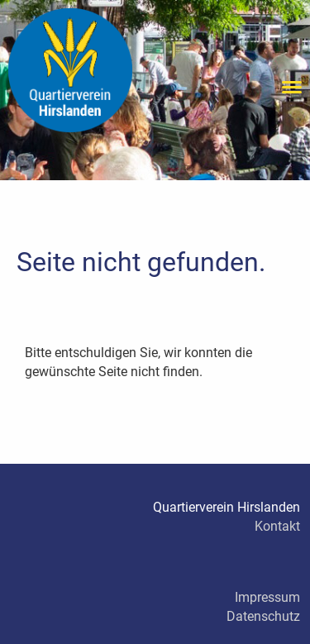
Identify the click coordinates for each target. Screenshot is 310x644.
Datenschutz (263, 616)
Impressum (267, 597)
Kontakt (277, 526)
